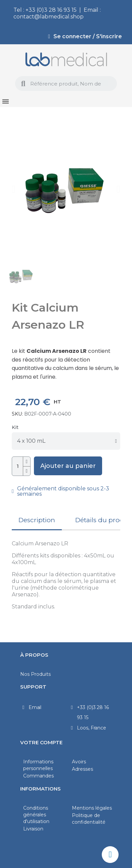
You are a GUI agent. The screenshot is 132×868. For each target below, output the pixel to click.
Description (37, 520)
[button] (14, 189)
